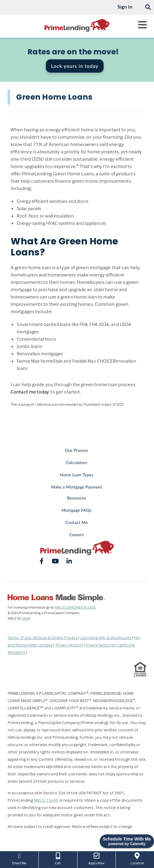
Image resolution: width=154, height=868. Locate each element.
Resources (76, 498)
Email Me (19, 858)
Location (137, 858)
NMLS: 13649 (46, 800)
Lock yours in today (75, 66)
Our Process (77, 450)
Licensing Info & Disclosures (106, 637)
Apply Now (97, 858)
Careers (77, 535)
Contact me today (30, 392)
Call (58, 858)
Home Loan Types (77, 475)
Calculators (76, 462)
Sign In (125, 7)
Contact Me (76, 522)
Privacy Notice (69, 645)
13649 (26, 618)
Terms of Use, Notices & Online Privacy (43, 637)
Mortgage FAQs (77, 510)
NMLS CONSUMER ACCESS (75, 607)
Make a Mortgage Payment (76, 487)
